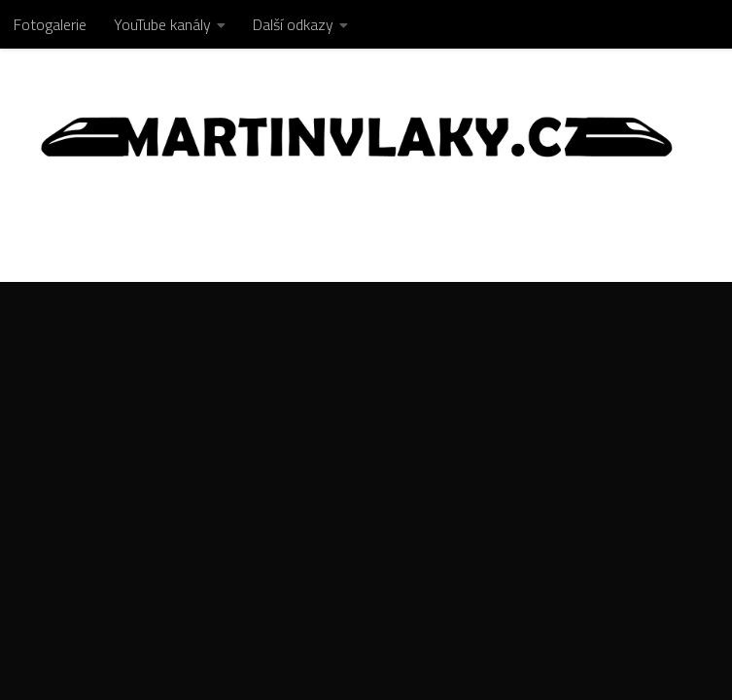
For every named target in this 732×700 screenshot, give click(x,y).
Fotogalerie (50, 24)
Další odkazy (293, 24)
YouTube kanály (162, 24)
